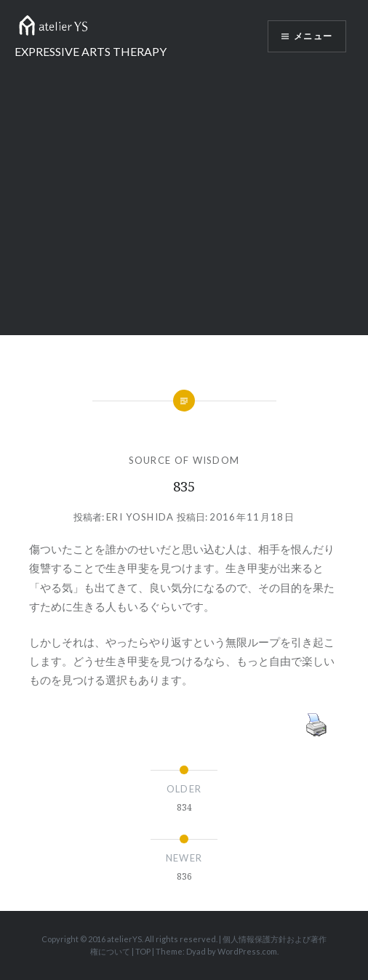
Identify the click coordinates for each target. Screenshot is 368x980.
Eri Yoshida (140, 517)
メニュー (313, 36)
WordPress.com (247, 951)
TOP (143, 951)
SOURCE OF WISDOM (184, 460)
